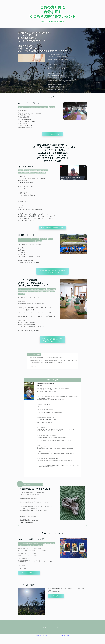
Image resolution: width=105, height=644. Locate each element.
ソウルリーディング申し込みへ (29, 573)
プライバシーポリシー (54, 636)
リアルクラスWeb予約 (52, 134)
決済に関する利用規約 (66, 636)
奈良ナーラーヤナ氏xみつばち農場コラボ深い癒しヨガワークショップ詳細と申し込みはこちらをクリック (52, 340)
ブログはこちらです (55, 596)
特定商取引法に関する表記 (42, 636)
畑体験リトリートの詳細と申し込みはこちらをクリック (52, 271)
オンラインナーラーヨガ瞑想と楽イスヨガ (52, 228)
